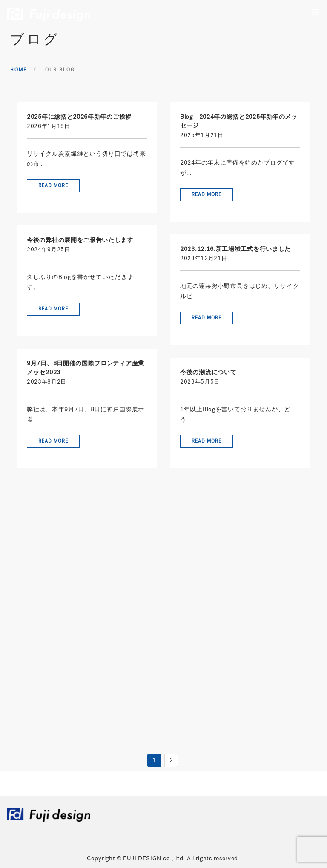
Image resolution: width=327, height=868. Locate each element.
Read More (53, 186)
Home (19, 70)
